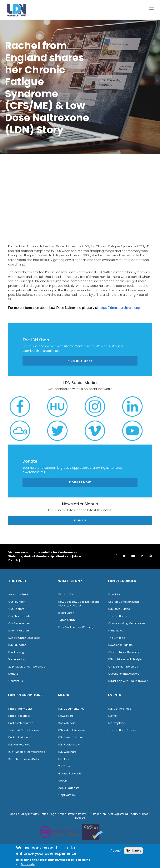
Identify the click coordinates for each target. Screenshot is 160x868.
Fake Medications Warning (76, 627)
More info (28, 864)
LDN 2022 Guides (119, 609)
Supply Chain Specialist (24, 638)
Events (112, 716)
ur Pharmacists (20, 616)
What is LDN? (67, 594)
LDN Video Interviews (72, 730)
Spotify (63, 781)
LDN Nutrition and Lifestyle (125, 659)
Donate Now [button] (80, 482)
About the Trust (18, 594)
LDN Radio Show (69, 745)
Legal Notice (58, 814)
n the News (116, 631)
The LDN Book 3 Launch (123, 730)
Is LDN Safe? (66, 613)
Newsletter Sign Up (121, 645)
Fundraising (16, 652)
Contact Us (16, 681)
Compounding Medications (127, 623)
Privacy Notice (39, 814)
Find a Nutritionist (20, 737)
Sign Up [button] (80, 520)
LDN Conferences (120, 709)
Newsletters (66, 716)
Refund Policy (77, 814)
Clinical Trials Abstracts (124, 652)
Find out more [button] (80, 361)
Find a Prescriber (19, 716)
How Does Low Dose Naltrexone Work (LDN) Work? (79, 604)
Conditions (116, 594)
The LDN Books (118, 616)
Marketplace (117, 723)
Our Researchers (19, 623)
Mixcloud (64, 759)
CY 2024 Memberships (123, 667)
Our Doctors (16, 609)
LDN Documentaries (71, 709)
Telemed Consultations (24, 730)
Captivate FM (67, 795)
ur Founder (18, 602)
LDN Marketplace (19, 745)
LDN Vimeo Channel (71, 737)
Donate (13, 674)
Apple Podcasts (69, 788)
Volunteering (17, 659)
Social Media (67, 723)
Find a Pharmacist (20, 709)
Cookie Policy (19, 814)
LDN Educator (17, 645)
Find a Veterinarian (21, 723)
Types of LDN (67, 620)
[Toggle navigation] (151, 9)
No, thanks (134, 850)
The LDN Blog (117, 638)
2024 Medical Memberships (27, 667)
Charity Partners (19, 631)
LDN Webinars (67, 752)
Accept (116, 850)
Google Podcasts (70, 773)
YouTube (64, 766)
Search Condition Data (124, 602)
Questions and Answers (124, 674)
